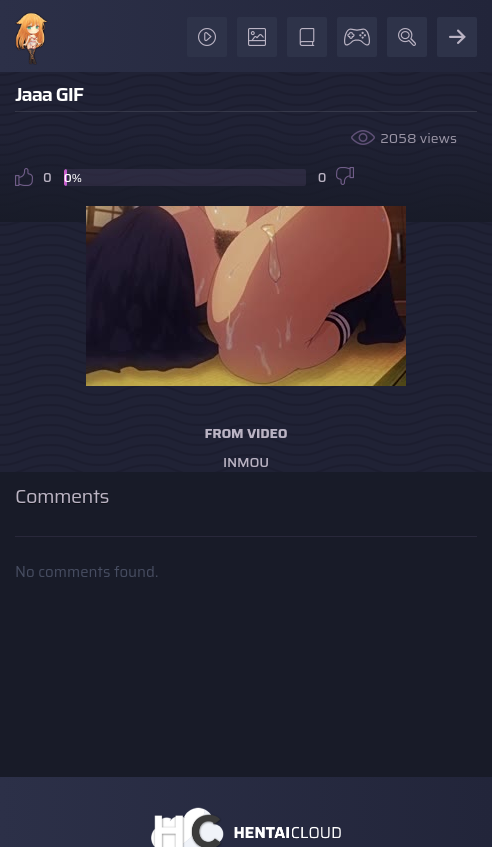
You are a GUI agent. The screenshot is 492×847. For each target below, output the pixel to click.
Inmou (246, 462)
